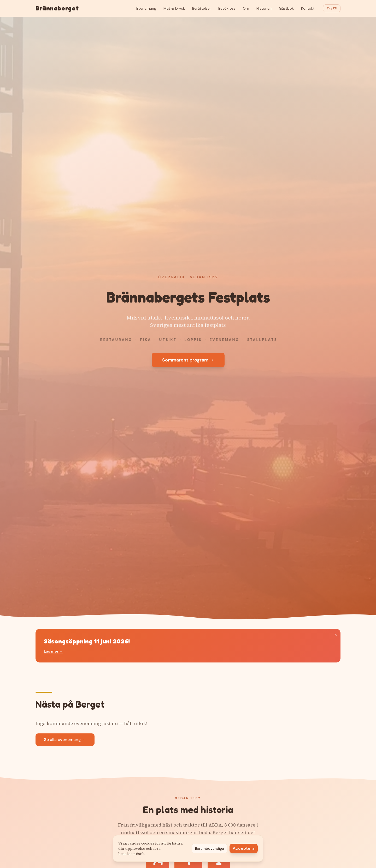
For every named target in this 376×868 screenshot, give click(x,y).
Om (246, 8)
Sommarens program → (188, 360)
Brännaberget (57, 8)
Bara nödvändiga (210, 848)
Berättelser (202, 8)
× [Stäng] (336, 635)
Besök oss (227, 8)
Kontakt (308, 8)
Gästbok (286, 8)
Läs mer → (53, 651)
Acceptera (244, 848)
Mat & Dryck (174, 8)
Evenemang (146, 8)
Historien (264, 8)
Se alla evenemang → (65, 740)
